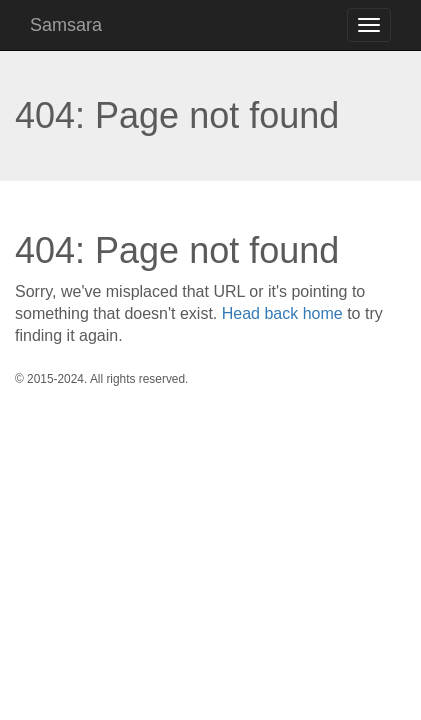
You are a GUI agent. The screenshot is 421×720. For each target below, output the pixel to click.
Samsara (66, 25)
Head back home (282, 313)
